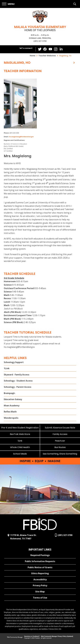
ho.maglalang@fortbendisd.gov (21, 137)
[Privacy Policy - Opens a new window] (40, 586)
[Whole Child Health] (20, 447)
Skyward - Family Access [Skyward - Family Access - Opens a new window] (17, 375)
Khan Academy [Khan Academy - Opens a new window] (12, 406)
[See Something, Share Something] (60, 454)
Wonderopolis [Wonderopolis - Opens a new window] (11, 418)
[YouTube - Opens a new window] (50, 49)
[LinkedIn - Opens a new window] (61, 49)
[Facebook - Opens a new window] (45, 49)
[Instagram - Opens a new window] (56, 49)
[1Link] (20, 441)
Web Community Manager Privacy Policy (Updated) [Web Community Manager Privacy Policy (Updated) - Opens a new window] (57, 636)
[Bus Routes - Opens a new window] (60, 447)
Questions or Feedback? (32, 636)
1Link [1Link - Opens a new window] (7, 368)
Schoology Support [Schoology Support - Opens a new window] (14, 362)
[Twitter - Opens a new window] (40, 49)
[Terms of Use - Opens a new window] (40, 598)
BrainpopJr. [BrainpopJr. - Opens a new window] (10, 393)
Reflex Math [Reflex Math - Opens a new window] (10, 412)
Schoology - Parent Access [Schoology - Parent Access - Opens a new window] (18, 387)
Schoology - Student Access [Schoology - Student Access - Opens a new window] (18, 381)
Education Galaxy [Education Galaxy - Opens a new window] (13, 399)
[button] (8, 4)
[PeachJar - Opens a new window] (60, 441)
